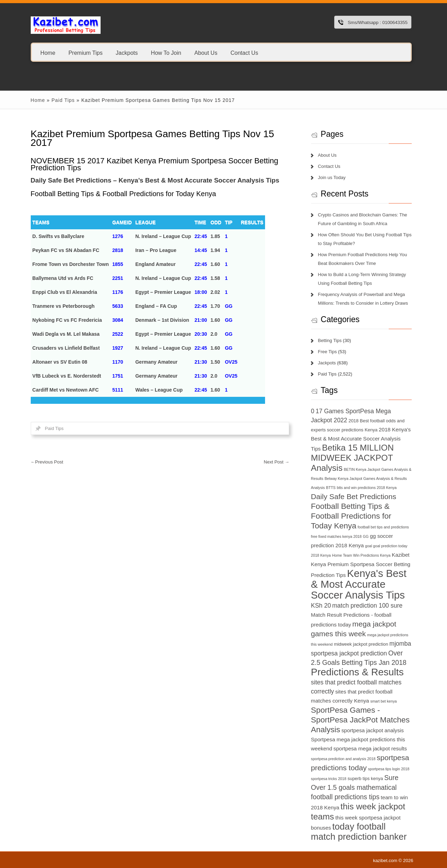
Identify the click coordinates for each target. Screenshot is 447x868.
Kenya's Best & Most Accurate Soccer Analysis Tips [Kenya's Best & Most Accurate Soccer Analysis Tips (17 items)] (359, 584)
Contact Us (244, 53)
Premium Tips (86, 53)
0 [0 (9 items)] (313, 411)
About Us (206, 53)
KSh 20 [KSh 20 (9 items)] (321, 606)
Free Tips (327, 352)
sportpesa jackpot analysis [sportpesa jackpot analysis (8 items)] (373, 730)
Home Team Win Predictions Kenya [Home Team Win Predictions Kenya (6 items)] (361, 555)
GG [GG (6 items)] (366, 536)
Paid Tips (63, 100)
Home (48, 53)
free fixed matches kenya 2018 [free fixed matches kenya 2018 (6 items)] (336, 536)
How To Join (166, 53)
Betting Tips (330, 340)
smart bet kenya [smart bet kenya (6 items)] (383, 701)
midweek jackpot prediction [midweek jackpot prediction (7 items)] (361, 644)
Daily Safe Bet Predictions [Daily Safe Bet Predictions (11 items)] (353, 496)
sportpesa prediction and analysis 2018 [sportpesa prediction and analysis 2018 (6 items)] (343, 759)
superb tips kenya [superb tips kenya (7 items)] (365, 778)
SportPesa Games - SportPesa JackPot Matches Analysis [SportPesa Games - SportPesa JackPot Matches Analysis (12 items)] (360, 720)
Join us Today (332, 177)
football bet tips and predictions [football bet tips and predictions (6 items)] (383, 527)
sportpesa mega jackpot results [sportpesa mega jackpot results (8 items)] (370, 748)
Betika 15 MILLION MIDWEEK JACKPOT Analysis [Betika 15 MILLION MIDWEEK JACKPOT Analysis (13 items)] (352, 458)
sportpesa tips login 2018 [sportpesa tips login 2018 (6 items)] (389, 769)
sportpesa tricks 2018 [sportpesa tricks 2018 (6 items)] (328, 779)
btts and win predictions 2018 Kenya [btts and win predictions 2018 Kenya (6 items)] (367, 488)
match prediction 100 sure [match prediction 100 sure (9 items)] (367, 606)
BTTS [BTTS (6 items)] (331, 488)
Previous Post (47, 462)
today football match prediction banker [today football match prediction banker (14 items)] (359, 832)
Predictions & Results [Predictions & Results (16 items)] (357, 672)
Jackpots (127, 53)
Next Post (276, 462)
